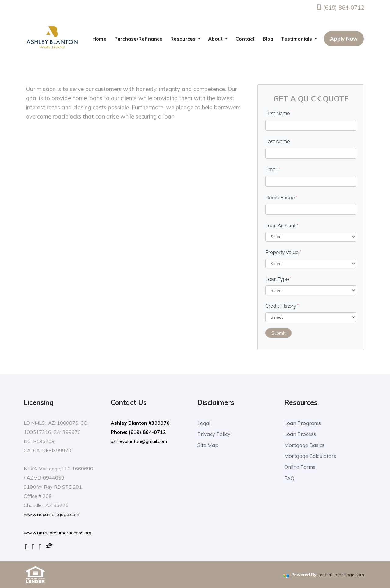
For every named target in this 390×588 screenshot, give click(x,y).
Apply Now (344, 39)
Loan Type (278, 279)
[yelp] (40, 547)
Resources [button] (184, 39)
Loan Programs (303, 423)
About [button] (216, 39)
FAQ (289, 479)
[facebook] (26, 547)
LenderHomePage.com (341, 574)
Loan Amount (282, 226)
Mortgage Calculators (310, 457)
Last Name (279, 142)
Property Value (283, 252)
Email (273, 170)
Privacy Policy (214, 434)
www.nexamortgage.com (52, 514)
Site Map (208, 446)
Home (99, 39)
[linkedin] (33, 547)
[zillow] (49, 547)
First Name (279, 113)
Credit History (282, 306)
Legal (204, 423)
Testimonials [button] (297, 39)
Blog (268, 39)
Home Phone (282, 198)
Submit (278, 333)
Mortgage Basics (304, 446)
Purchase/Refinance (138, 39)
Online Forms (300, 468)
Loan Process (300, 434)
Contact (245, 39)
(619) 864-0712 (340, 8)
